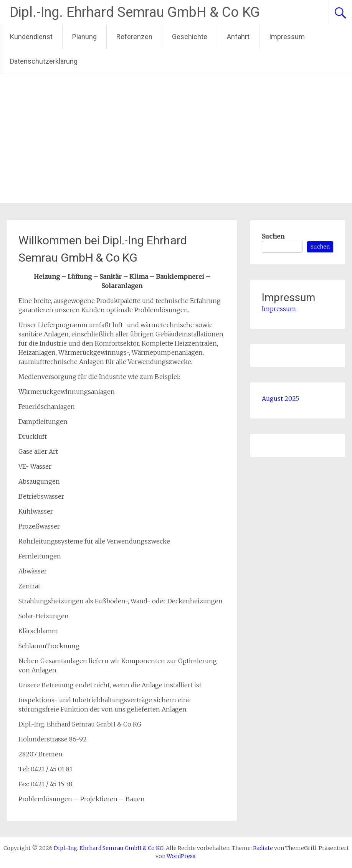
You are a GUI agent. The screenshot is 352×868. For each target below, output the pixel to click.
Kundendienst (31, 37)
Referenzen (134, 37)
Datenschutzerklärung (44, 61)
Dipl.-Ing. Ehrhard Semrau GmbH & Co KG (135, 12)
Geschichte (190, 37)
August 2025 (280, 399)
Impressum (287, 37)
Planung (84, 37)
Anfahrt (238, 37)
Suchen (273, 236)
